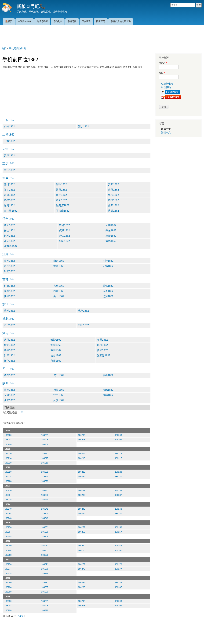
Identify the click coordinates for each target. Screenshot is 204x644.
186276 (82, 569)
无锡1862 (108, 266)
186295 (45, 606)
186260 (8, 546)
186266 (82, 550)
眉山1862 (108, 375)
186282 (82, 583)
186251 (45, 527)
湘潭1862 (102, 340)
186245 (45, 513)
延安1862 (59, 400)
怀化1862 (9, 361)
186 (21, 412)
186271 (45, 564)
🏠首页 (9, 21)
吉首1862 (56, 355)
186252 (82, 527)
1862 (22, 616)
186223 (118, 472)
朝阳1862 (65, 241)
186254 (8, 532)
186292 (82, 601)
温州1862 (9, 311)
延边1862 (108, 291)
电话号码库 (42, 21)
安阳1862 (113, 184)
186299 (45, 610)
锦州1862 (9, 236)
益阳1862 (56, 350)
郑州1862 (62, 184)
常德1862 (9, 350)
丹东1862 (111, 230)
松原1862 (9, 286)
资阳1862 (59, 375)
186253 (118, 527)
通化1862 (108, 286)
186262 (82, 546)
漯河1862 (9, 205)
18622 (7, 467)
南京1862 (59, 261)
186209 (45, 444)
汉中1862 (59, 395)
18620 (7, 430)
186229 (45, 481)
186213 (118, 454)
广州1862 (9, 127)
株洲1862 (9, 345)
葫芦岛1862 (11, 246)
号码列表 (58, 21)
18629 (7, 596)
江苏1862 (8, 254)
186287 (118, 587)
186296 (82, 606)
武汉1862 (9, 325)
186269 (45, 555)
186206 (82, 440)
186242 (82, 509)
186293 (118, 601)
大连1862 (111, 225)
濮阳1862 (62, 200)
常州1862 (9, 266)
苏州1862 (9, 261)
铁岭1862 (65, 225)
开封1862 (9, 184)
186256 (82, 532)
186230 (8, 490)
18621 (7, 449)
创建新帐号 (167, 84)
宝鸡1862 (108, 390)
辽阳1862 (9, 241)
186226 (82, 477)
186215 (45, 458)
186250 (8, 527)
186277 (118, 569)
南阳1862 (113, 190)
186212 (82, 454)
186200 (8, 435)
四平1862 (9, 296)
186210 (8, 454)
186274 (8, 569)
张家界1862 (104, 355)
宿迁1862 (108, 261)
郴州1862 (102, 345)
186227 (118, 477)
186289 (45, 592)
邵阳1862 (9, 355)
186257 (118, 532)
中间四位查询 (25, 21)
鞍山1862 (9, 230)
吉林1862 (8, 279)
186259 (45, 536)
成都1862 (9, 375)
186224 (8, 477)
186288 (8, 592)
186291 (45, 601)
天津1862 (8, 149)
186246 (82, 513)
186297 (118, 606)
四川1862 (8, 369)
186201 (45, 435)
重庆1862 (8, 163)
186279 (45, 573)
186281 (45, 583)
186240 (8, 509)
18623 (7, 486)
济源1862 (113, 211)
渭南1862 (9, 390)
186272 (82, 564)
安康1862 (9, 395)
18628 (7, 578)
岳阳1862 (9, 340)
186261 (45, 546)
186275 (45, 569)
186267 (118, 550)
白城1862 (59, 291)
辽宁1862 (8, 219)
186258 (8, 536)
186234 (8, 495)
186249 (45, 518)
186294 (8, 606)
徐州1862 (59, 266)
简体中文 (166, 129)
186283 (118, 583)
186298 (8, 610)
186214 (8, 458)
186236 (82, 495)
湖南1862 (8, 333)
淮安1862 (9, 271)
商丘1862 (62, 195)
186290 (8, 601)
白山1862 (59, 296)
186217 (118, 458)
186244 (8, 513)
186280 (8, 583)
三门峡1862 (11, 211)
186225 (45, 477)
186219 (45, 463)
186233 (118, 490)
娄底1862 (102, 350)
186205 (45, 440)
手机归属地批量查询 (121, 21)
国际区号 (101, 21)
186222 (82, 472)
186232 (82, 490)
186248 (8, 518)
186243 (118, 509)
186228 (8, 481)
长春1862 (9, 291)
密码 (162, 73)
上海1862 (8, 134)
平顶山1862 (63, 211)
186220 (8, 472)
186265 (45, 550)
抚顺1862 (65, 230)
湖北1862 (8, 319)
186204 (8, 440)
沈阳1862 (9, 225)
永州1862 (56, 361)
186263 (118, 546)
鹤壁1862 (9, 200)
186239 (45, 500)
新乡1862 (9, 190)
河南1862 (8, 178)
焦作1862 (113, 195)
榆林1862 (108, 395)
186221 (45, 472)
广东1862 (8, 120)
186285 (45, 587)
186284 (8, 587)
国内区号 (86, 21)
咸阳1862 (59, 390)
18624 (7, 504)
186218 (8, 463)
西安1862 (9, 400)
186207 (118, 440)
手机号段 (72, 21)
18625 (7, 523)
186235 (45, 495)
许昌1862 (9, 195)
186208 (8, 444)
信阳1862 (113, 205)
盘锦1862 (111, 241)
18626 (7, 541)
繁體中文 (166, 132)
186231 (45, 490)
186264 (8, 550)
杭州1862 (84, 311)
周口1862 (113, 200)
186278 (8, 573)
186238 (8, 500)
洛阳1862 (62, 190)
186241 (45, 509)
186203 (118, 435)
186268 (8, 555)
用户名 (163, 63)
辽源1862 (108, 296)
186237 (118, 495)
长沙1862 (56, 340)
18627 (7, 560)
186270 (8, 564)
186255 (45, 532)
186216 (82, 458)
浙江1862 (8, 304)
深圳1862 (84, 127)
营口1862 (65, 236)
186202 (82, 435)
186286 (82, 587)
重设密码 (166, 87)
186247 (118, 513)
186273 (118, 564)
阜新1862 (111, 236)
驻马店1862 (63, 205)
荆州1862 (84, 325)
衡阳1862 (56, 345)
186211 (45, 454)
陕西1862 (8, 383)
